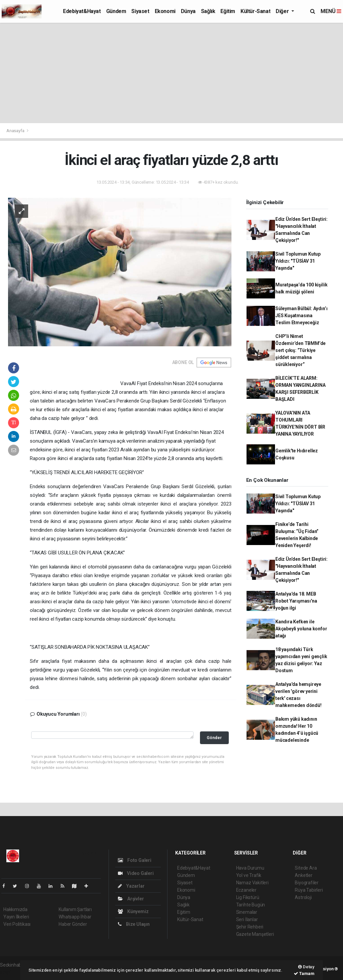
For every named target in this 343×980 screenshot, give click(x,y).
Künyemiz (133, 911)
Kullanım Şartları (75, 909)
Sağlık (208, 11)
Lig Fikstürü (248, 897)
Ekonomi (165, 11)
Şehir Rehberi (250, 927)
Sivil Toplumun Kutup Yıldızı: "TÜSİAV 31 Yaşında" (298, 261)
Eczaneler (246, 890)
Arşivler (131, 899)
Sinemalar (247, 912)
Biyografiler (307, 883)
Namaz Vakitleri (252, 883)
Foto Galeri (135, 860)
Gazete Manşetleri (255, 934)
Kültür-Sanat (255, 11)
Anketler (303, 875)
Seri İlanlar (247, 919)
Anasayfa (16, 131)
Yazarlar (131, 886)
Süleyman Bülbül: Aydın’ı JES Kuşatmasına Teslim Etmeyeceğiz (301, 316)
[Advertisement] (171, 73)
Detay (306, 967)
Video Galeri (136, 873)
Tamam (304, 973)
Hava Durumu (250, 868)
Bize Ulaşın (134, 924)
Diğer (283, 11)
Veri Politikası (17, 924)
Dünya (188, 11)
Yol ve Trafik (249, 875)
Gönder (214, 738)
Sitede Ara (306, 868)
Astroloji (303, 897)
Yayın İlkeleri (16, 917)
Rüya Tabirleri (309, 890)
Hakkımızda (15, 909)
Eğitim (228, 11)
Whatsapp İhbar (75, 917)
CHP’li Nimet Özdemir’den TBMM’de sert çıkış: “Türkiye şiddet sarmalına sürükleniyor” (300, 350)
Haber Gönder (73, 924)
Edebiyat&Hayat (82, 11)
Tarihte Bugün (251, 905)
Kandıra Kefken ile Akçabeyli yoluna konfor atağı (301, 629)
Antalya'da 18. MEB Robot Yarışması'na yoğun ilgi (296, 601)
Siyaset (140, 11)
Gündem (116, 11)
